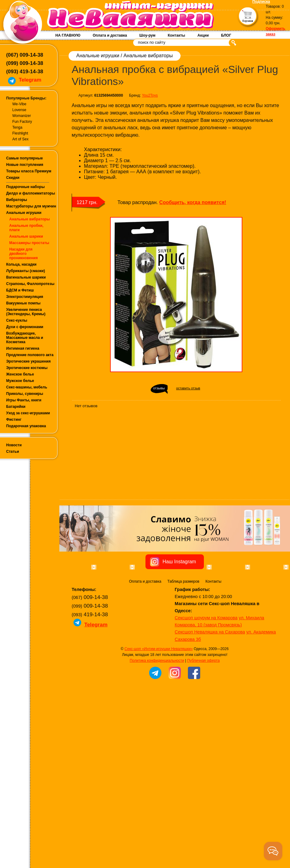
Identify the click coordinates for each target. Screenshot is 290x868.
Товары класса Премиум (29, 171)
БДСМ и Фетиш (20, 290)
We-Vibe (19, 104)
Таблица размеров (183, 652)
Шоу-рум (147, 35)
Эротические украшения (28, 361)
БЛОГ (226, 35)
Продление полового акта (30, 355)
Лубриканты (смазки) (26, 271)
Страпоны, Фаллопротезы (30, 284)
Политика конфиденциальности (157, 731)
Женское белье (20, 374)
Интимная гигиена (23, 348)
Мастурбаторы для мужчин (31, 206)
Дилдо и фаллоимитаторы (31, 193)
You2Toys (150, 95)
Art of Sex (20, 139)
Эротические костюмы (27, 368)
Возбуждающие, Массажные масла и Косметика (25, 338)
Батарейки (16, 407)
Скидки (13, 178)
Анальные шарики (26, 236)
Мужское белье (20, 381)
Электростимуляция (25, 297)
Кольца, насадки (21, 264)
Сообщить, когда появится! (193, 202)
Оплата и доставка (110, 35)
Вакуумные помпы (23, 303)
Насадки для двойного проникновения (24, 254)
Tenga (17, 127)
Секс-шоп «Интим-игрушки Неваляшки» (159, 720)
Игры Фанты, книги (24, 400)
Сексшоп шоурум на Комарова (206, 689)
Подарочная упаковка (26, 426)
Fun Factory (22, 122)
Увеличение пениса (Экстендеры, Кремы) (26, 312)
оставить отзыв (188, 388)
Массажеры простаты (29, 243)
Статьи (13, 452)
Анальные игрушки (24, 213)
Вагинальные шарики (26, 277)
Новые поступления (25, 165)
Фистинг (14, 420)
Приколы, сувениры (25, 394)
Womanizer (22, 116)
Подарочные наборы (25, 187)
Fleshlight (20, 133)
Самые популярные (24, 158)
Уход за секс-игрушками (28, 413)
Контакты (176, 35)
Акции (203, 35)
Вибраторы (17, 200)
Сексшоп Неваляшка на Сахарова (210, 703)
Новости (14, 445)
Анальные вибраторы (30, 219)
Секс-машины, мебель (27, 387)
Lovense (19, 110)
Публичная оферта (203, 731)
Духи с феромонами (25, 327)
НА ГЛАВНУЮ (68, 35)
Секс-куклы (17, 320)
